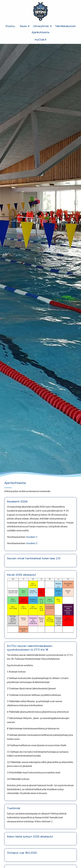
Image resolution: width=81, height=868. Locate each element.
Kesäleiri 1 (32, 537)
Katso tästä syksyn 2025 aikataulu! (30, 836)
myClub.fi (40, 40)
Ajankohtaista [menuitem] (40, 32)
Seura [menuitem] (23, 26)
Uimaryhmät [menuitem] (41, 26)
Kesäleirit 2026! (17, 501)
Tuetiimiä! (14, 808)
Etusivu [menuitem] (10, 26)
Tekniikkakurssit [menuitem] (65, 26)
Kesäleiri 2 (32, 543)
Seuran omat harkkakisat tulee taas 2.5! (34, 558)
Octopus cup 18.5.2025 (22, 853)
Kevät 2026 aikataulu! (21, 575)
